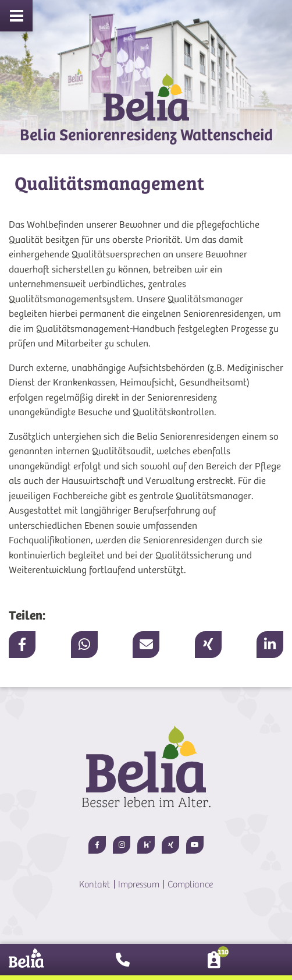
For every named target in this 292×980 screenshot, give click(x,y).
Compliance (190, 885)
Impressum (139, 885)
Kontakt (95, 885)
